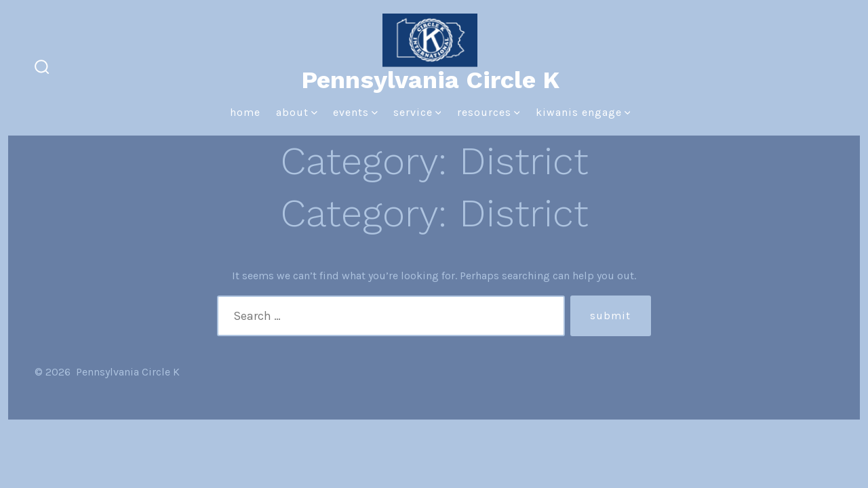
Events (355, 112)
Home (245, 112)
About (297, 112)
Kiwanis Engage (583, 112)
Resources (489, 112)
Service (417, 112)
